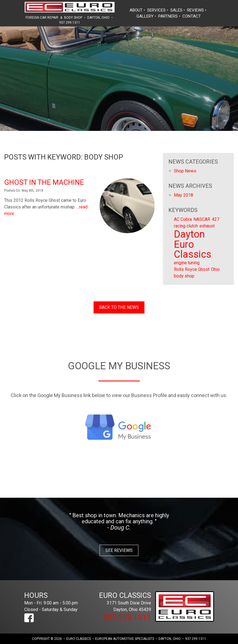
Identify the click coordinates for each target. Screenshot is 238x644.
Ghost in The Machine (44, 182)
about (136, 10)
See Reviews (119, 550)
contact (192, 16)
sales (176, 10)
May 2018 (184, 195)
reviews (195, 10)
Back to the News (119, 307)
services (156, 10)
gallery (145, 16)
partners (168, 16)
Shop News (185, 171)
